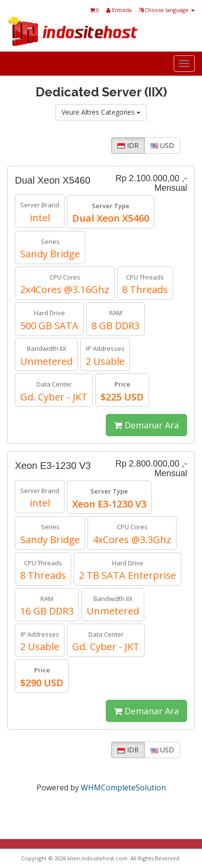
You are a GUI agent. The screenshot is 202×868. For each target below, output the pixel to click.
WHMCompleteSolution (123, 788)
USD (162, 145)
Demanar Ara (146, 425)
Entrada (119, 10)
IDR (128, 145)
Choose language (167, 10)
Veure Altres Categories (101, 112)
